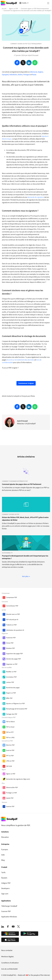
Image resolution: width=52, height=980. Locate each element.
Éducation (5, 837)
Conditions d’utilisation (10, 963)
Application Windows (9, 917)
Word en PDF (10, 745)
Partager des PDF (12, 714)
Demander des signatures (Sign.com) (18, 779)
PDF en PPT (10, 732)
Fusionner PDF (11, 638)
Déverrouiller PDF (12, 788)
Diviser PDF (10, 643)
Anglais (40, 72)
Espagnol (5, 75)
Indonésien (13, 75)
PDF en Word (10, 722)
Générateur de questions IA (15, 630)
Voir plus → (26, 576)
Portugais (27, 75)
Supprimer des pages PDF (14, 654)
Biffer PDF (9, 698)
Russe (34, 75)
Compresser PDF (12, 598)
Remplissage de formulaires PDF (17, 709)
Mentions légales (8, 957)
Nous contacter (7, 950)
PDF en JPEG (10, 738)
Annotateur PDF (11, 677)
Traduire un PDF (11, 625)
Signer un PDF (11, 774)
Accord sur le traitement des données (20, 360)
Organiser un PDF (12, 664)
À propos (5, 850)
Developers (5, 888)
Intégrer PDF (6, 883)
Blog (3, 860)
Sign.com (5, 894)
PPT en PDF (10, 756)
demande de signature (36, 197)
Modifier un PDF (11, 672)
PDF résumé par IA (12, 620)
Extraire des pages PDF (13, 659)
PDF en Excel (10, 727)
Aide (3, 855)
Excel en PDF (10, 750)
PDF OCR (9, 766)
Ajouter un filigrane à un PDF (15, 704)
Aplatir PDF (10, 798)
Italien (20, 75)
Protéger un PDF (12, 793)
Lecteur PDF (10, 682)
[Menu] (48, 3)
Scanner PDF (10, 807)
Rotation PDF (10, 648)
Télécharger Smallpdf (9, 906)
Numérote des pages (13, 688)
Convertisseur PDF (12, 606)
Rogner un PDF (11, 693)
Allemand (34, 72)
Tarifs (3, 872)
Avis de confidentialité (9, 969)
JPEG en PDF (10, 761)
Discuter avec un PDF (13, 614)
